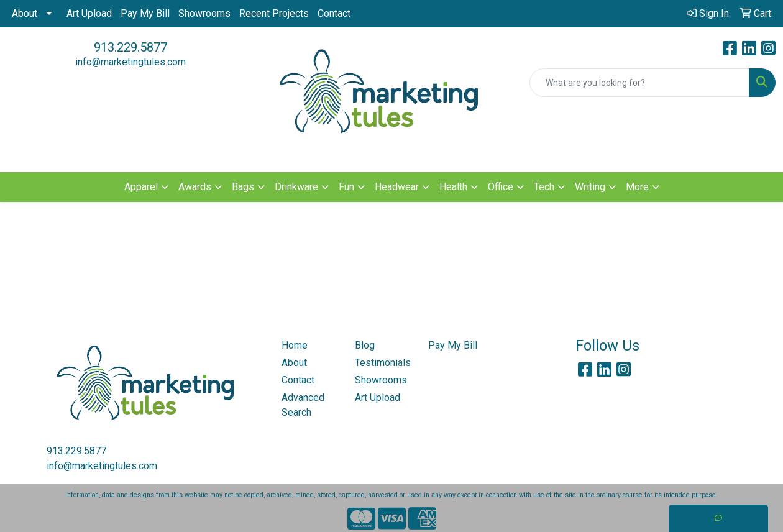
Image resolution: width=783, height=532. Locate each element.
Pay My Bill (145, 13)
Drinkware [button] (296, 187)
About (25, 13)
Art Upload (89, 13)
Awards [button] (195, 187)
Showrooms (204, 13)
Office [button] (501, 187)
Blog (365, 345)
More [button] (637, 187)
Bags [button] (243, 187)
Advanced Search (303, 405)
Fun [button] (346, 187)
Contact (334, 13)
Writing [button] (590, 187)
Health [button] (453, 187)
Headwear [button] (397, 187)
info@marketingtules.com (130, 62)
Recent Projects (274, 13)
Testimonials (383, 363)
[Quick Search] (639, 83)
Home (295, 345)
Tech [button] (544, 187)
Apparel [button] (141, 187)
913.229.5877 (130, 47)
